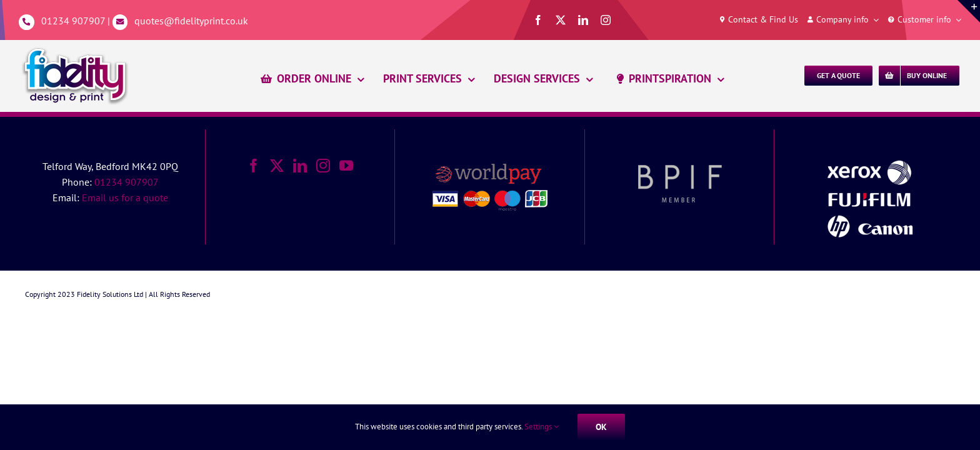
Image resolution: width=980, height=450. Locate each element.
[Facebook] (254, 166)
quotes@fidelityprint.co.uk (191, 21)
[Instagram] (323, 166)
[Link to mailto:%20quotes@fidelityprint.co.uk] (120, 22)
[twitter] (561, 20)
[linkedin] (583, 20)
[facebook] (538, 20)
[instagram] (606, 20)
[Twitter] (277, 166)
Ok (601, 427)
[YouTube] (346, 166)
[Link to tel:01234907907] (27, 22)
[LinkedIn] (300, 166)
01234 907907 (73, 21)
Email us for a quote (125, 197)
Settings (542, 427)
